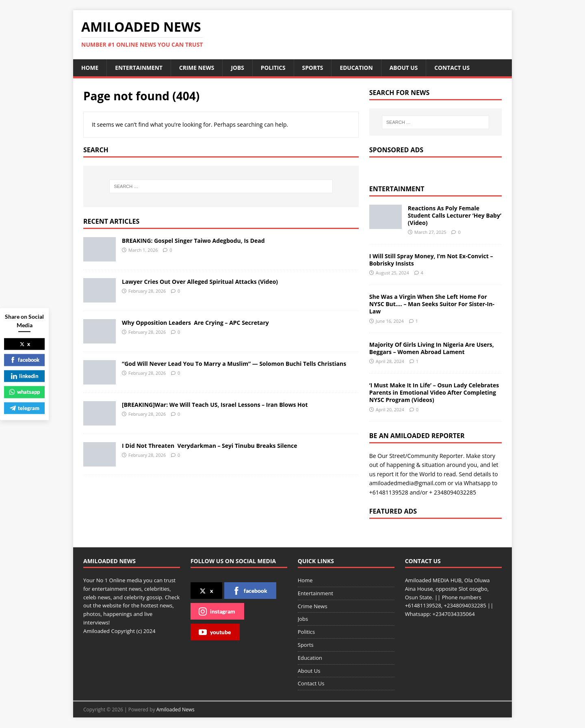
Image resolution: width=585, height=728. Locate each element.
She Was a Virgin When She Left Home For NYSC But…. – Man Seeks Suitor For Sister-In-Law (432, 304)
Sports (315, 68)
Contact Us (456, 68)
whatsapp (24, 392)
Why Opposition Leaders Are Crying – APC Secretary (195, 323)
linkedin (25, 376)
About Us (407, 68)
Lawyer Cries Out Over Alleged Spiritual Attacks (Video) (200, 282)
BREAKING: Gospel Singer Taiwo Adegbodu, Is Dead (193, 241)
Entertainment (140, 68)
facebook (250, 591)
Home (90, 68)
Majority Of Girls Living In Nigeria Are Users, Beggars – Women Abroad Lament (432, 348)
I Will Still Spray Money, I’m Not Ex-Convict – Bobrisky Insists (431, 260)
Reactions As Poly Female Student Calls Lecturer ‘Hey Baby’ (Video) (455, 215)
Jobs (239, 68)
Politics (275, 68)
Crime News (198, 68)
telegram (25, 408)
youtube (215, 632)
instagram (217, 611)
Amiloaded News (175, 710)
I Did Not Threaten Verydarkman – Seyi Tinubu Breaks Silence (209, 446)
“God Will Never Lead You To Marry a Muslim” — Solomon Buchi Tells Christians (234, 364)
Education (359, 68)
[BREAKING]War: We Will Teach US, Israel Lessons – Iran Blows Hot (215, 405)
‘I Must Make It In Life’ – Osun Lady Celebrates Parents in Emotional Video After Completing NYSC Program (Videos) (434, 392)
